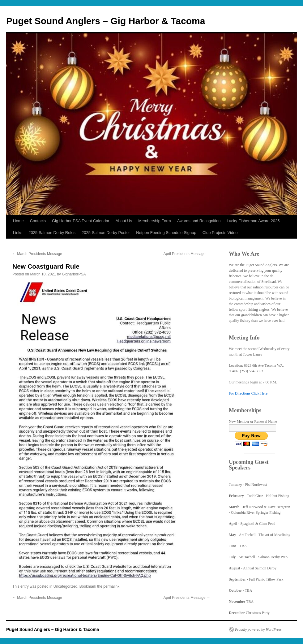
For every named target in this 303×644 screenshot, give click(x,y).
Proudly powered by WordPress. (259, 629)
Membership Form (154, 221)
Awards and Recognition (199, 221)
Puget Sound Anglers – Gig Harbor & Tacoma (106, 21)
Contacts (38, 221)
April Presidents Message (187, 254)
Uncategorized (65, 586)
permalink (111, 586)
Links (18, 233)
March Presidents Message (37, 254)
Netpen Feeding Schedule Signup (166, 233)
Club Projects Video (220, 233)
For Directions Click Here (248, 393)
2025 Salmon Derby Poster (106, 233)
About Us (124, 221)
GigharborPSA (74, 274)
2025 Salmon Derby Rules (52, 233)
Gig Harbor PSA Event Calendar (81, 221)
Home (18, 221)
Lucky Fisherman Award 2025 (253, 221)
